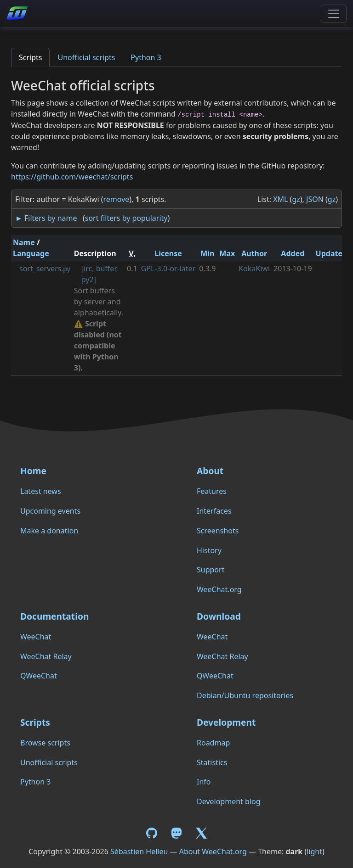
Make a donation (49, 531)
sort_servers (45, 269)
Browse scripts (45, 743)
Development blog (228, 801)
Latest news (41, 491)
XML (280, 199)
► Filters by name (46, 218)
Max (227, 253)
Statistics (212, 762)
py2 (88, 280)
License (168, 253)
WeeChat (36, 637)
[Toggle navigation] (334, 14)
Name (24, 242)
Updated (332, 253)
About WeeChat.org (213, 851)
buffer (106, 269)
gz (296, 199)
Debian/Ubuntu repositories (245, 695)
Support (211, 570)
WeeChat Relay (46, 656)
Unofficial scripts (86, 57)
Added (293, 253)
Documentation (54, 616)
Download (219, 616)
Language (31, 253)
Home (33, 471)
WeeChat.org (219, 589)
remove (117, 199)
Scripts (30, 57)
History (209, 550)
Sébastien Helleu (139, 851)
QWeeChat (39, 676)
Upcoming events (50, 511)
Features (212, 491)
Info (204, 782)
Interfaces (214, 511)
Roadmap (213, 743)
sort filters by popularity (126, 218)
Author (254, 253)
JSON (315, 199)
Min (207, 253)
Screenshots (218, 531)
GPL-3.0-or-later (168, 269)
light (314, 851)
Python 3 (146, 57)
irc (88, 269)
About (210, 471)
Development (226, 722)
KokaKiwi (254, 269)
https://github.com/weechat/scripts (72, 177)
